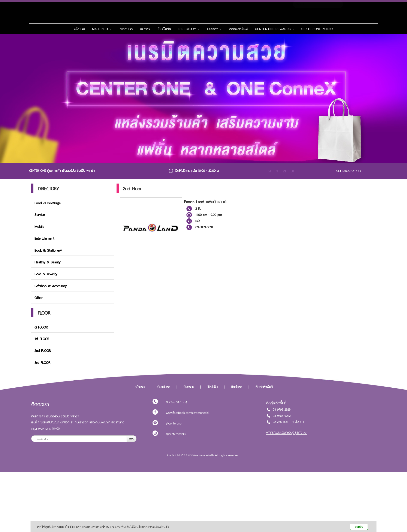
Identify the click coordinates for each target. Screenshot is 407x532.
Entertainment (44, 238)
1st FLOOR (42, 338)
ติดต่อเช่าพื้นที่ (238, 29)
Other (38, 297)
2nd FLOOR (43, 350)
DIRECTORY (189, 29)
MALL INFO (102, 29)
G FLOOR (41, 327)
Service (40, 214)
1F (278, 171)
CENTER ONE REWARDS (275, 29)
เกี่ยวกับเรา (126, 29)
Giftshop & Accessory (51, 285)
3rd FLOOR (42, 362)
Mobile (39, 226)
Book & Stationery (48, 250)
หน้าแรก (79, 29)
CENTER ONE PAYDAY (317, 29)
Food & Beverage (48, 203)
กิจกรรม (145, 29)
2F (285, 171)
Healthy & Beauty (47, 262)
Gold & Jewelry (46, 273)
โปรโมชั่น (165, 29)
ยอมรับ (359, 527)
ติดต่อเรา (214, 29)
